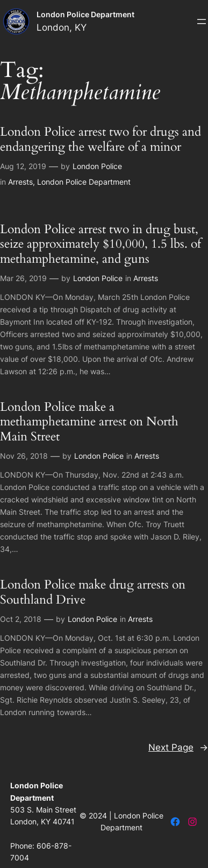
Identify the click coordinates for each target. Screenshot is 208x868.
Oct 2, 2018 (21, 619)
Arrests (20, 182)
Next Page (178, 747)
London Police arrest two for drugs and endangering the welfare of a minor (101, 139)
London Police (97, 166)
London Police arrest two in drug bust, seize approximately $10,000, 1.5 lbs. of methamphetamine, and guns (101, 244)
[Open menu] (202, 22)
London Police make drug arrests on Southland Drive (93, 592)
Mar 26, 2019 (23, 278)
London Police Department (85, 14)
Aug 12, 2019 (23, 166)
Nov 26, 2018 (24, 456)
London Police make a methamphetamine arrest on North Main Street (89, 422)
